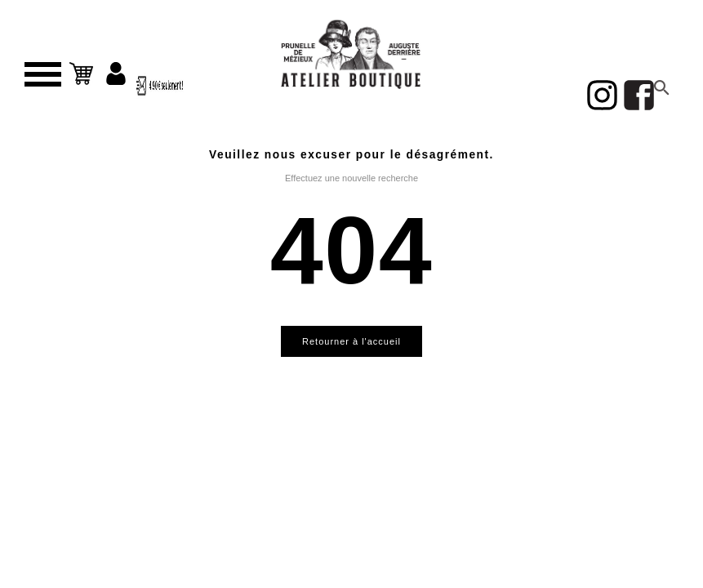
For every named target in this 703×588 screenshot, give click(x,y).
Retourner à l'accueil (351, 341)
